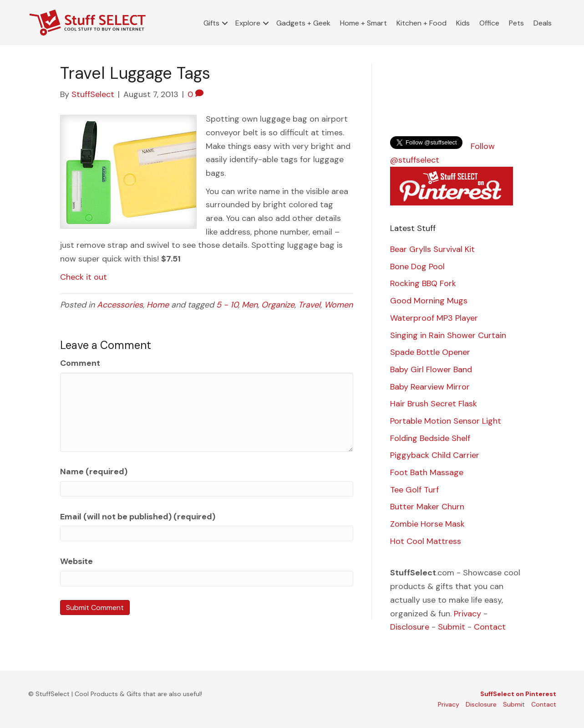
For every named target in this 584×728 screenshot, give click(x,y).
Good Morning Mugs (429, 301)
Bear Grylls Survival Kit (432, 249)
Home (158, 305)
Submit (452, 627)
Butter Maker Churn (427, 507)
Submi (513, 704)
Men (250, 305)
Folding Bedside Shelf (430, 438)
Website (76, 561)
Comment (80, 363)
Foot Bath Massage (427, 472)
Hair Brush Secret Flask (434, 404)
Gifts (211, 23)
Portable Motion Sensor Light (446, 421)
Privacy (467, 614)
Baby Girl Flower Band (431, 369)
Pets (516, 23)
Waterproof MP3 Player (434, 318)
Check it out (84, 277)
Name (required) (94, 472)
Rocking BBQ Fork (423, 283)
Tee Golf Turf (414, 490)
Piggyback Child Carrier (435, 455)
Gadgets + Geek (303, 23)
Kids (463, 23)
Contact (490, 627)
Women (338, 305)
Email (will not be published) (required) (138, 517)
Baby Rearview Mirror (430, 387)
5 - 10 (227, 305)
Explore (248, 23)
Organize (278, 305)
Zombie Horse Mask (427, 524)
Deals (543, 23)
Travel (309, 305)
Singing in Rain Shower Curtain (448, 335)
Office (489, 23)
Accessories (120, 305)
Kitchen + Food (421, 23)
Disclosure (410, 627)
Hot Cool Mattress (426, 541)
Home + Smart (363, 23)
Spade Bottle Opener (430, 352)
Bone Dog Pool (417, 267)
